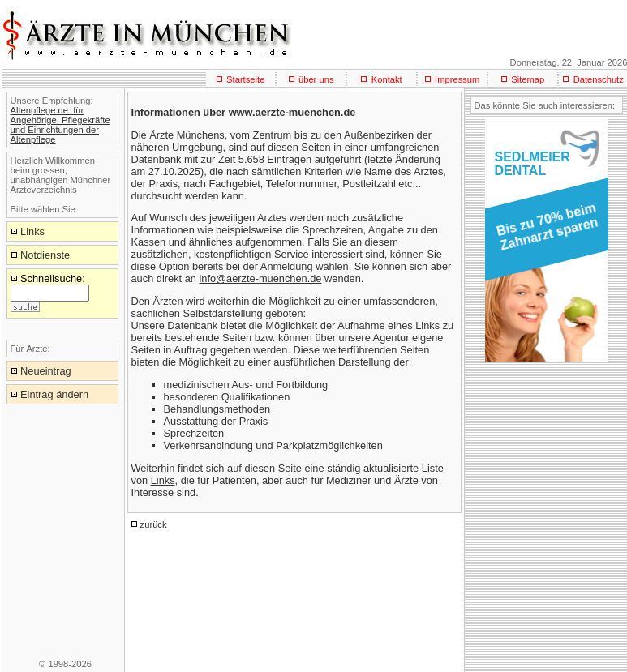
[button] (544, 232)
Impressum (457, 79)
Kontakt (387, 79)
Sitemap (528, 79)
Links (163, 480)
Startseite (245, 79)
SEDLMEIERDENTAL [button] (533, 164)
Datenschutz (599, 79)
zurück (154, 524)
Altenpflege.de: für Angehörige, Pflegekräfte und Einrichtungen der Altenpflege (60, 125)
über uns (316, 79)
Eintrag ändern (54, 394)
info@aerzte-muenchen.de (260, 278)
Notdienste (45, 255)
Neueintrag (46, 371)
